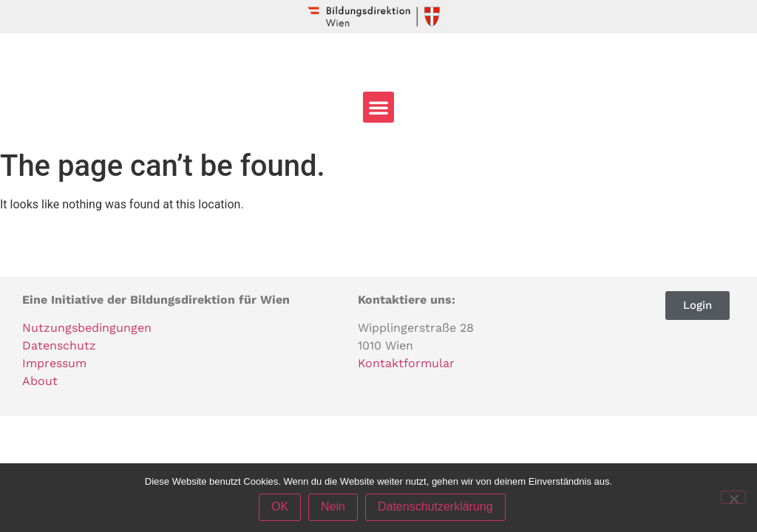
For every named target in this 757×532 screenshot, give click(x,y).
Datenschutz (59, 345)
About (40, 381)
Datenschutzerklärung (435, 507)
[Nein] (733, 497)
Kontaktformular (406, 363)
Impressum (54, 363)
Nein (333, 507)
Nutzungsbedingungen (87, 328)
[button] (378, 107)
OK (280, 507)
